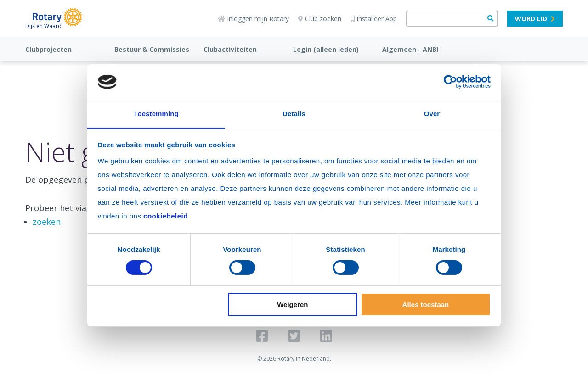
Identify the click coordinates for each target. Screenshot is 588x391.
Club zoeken (320, 19)
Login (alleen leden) (326, 49)
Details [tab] (294, 114)
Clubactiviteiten (230, 49)
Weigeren (292, 304)
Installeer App (374, 19)
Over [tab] (432, 114)
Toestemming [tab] (156, 114)
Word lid (535, 19)
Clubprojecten (48, 49)
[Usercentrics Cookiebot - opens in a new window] (450, 82)
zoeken (47, 222)
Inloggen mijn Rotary (253, 19)
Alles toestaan (426, 304)
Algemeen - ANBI (410, 49)
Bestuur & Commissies (152, 49)
